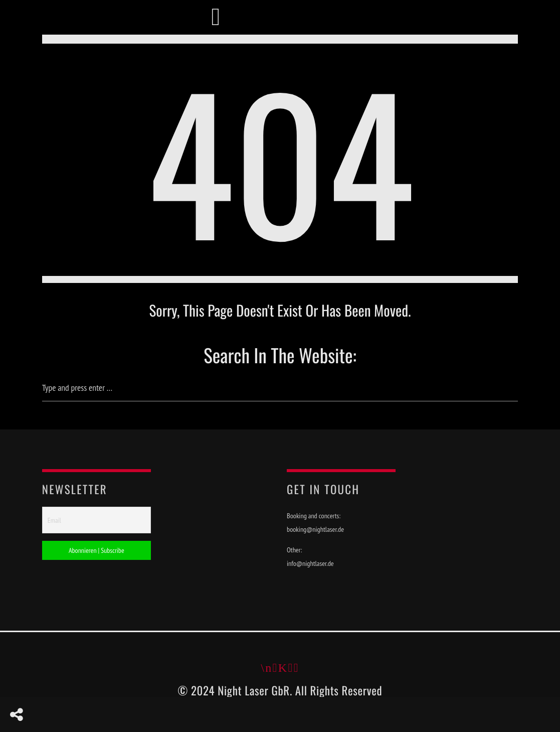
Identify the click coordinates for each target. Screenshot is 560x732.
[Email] (97, 521)
